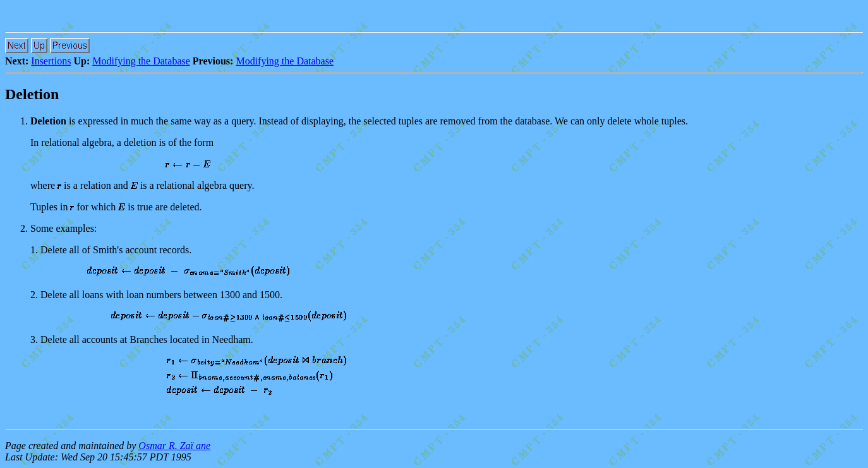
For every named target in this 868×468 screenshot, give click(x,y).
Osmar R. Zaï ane (174, 446)
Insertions (51, 61)
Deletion (32, 94)
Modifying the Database (141, 61)
